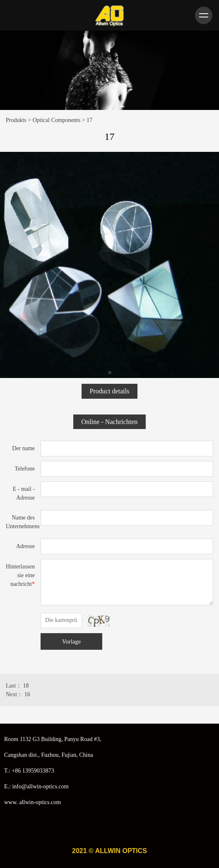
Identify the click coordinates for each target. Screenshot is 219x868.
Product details (109, 391)
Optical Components (57, 120)
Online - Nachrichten (110, 422)
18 (26, 686)
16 (27, 694)
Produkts (16, 120)
